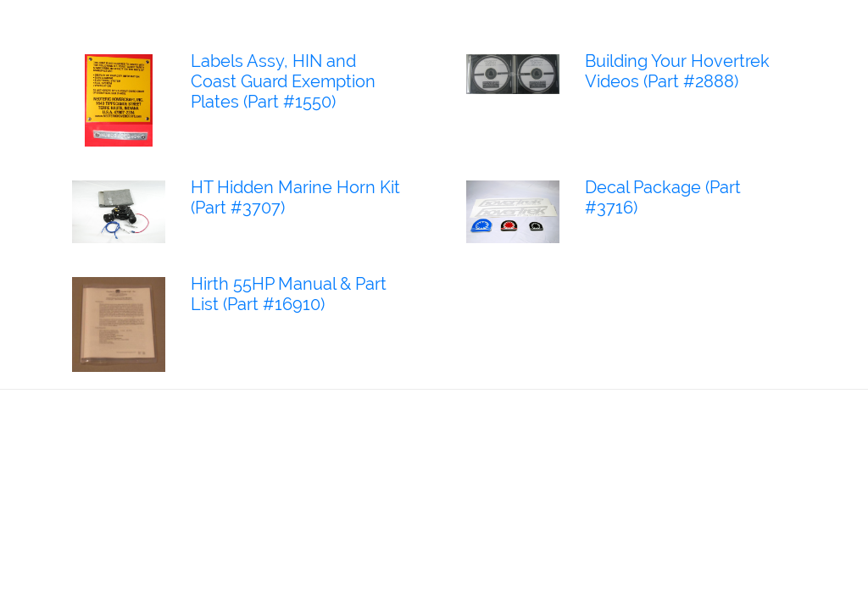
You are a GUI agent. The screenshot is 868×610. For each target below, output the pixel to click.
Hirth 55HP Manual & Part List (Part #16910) (289, 294)
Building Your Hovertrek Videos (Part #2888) (677, 71)
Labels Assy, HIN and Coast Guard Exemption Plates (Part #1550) (283, 81)
